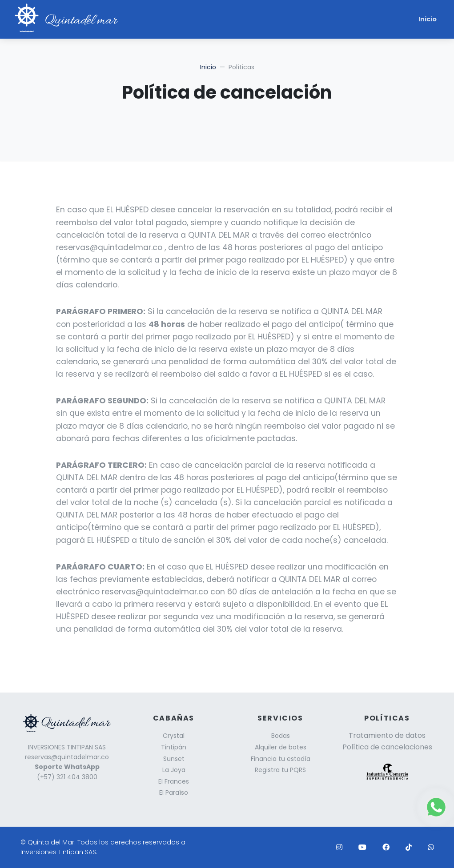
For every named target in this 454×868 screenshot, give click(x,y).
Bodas (281, 736)
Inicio (428, 19)
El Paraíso (174, 792)
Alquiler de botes (281, 747)
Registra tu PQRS (280, 770)
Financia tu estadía (281, 759)
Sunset (174, 759)
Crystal (174, 736)
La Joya (174, 770)
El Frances (174, 781)
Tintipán (174, 747)
